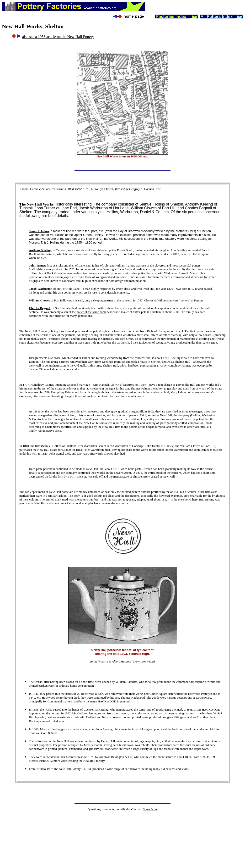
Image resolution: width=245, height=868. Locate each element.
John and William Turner (119, 265)
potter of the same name (92, 312)
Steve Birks (150, 809)
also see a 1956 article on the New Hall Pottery (58, 37)
